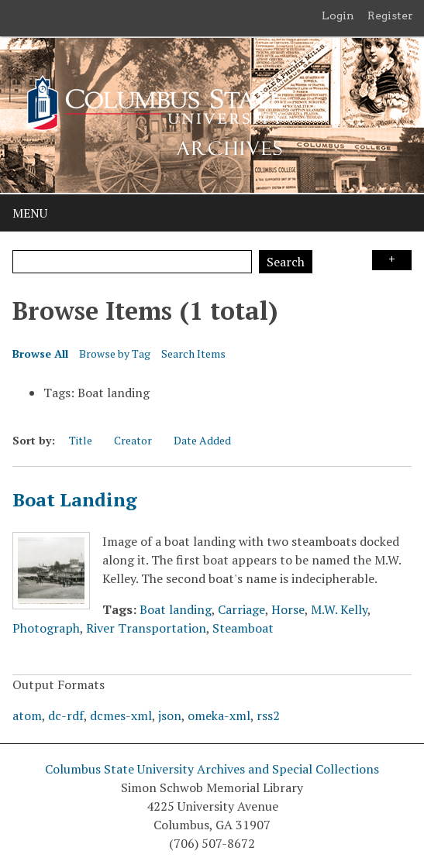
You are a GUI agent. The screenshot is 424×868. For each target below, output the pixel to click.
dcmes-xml (121, 715)
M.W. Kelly (339, 609)
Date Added (202, 440)
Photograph (46, 628)
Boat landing (176, 609)
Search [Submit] (286, 262)
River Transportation (146, 628)
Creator (133, 440)
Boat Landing (75, 499)
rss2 (268, 715)
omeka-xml (219, 715)
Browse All (40, 353)
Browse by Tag (115, 353)
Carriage (241, 609)
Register (390, 15)
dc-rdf (66, 715)
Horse (288, 609)
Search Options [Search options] (392, 260)
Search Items (193, 353)
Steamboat (243, 628)
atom (27, 715)
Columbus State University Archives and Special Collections (212, 769)
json (170, 715)
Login (338, 15)
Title (81, 440)
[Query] (132, 262)
